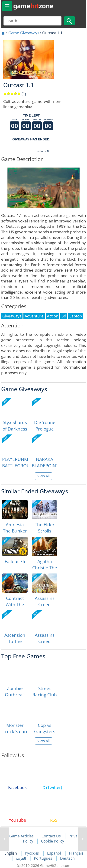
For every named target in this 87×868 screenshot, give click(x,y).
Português (43, 858)
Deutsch (67, 858)
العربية (21, 858)
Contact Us (51, 836)
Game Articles (21, 836)
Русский (32, 853)
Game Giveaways (24, 33)
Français (76, 853)
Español (55, 853)
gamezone (33, 6)
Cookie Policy (53, 841)
